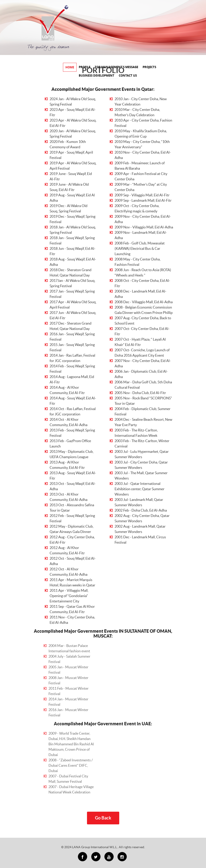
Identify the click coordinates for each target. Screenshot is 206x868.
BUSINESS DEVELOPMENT (97, 75)
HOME (70, 67)
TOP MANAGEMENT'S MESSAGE (116, 67)
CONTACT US (128, 75)
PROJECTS (149, 67)
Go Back (103, 818)
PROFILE (85, 67)
